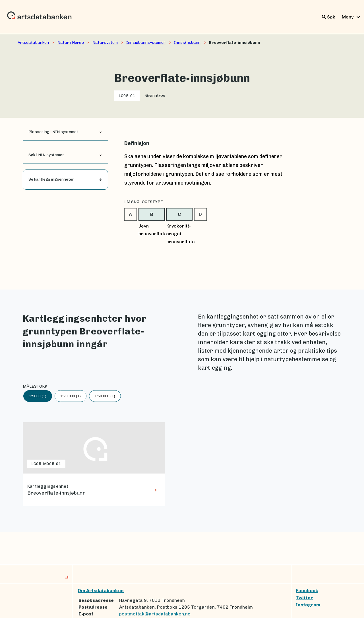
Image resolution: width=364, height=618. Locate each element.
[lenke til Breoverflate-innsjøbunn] (94, 464)
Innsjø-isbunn (187, 43)
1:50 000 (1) (105, 396)
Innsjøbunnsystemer (146, 43)
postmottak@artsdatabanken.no (155, 614)
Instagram (308, 605)
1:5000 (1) (38, 396)
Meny (352, 17)
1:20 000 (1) (71, 396)
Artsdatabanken (33, 43)
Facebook (307, 591)
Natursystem (105, 43)
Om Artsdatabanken (101, 591)
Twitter (304, 598)
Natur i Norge (71, 43)
